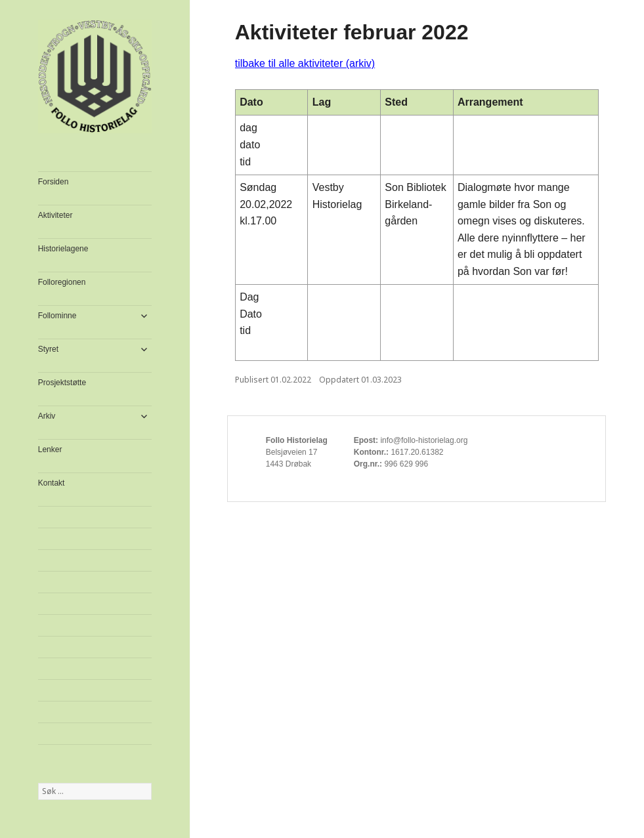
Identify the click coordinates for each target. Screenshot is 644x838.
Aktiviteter (55, 215)
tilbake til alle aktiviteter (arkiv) (305, 63)
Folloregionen (62, 282)
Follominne (57, 316)
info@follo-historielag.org (424, 440)
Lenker (50, 450)
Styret (48, 349)
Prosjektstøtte (62, 383)
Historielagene (63, 249)
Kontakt (52, 483)
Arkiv (47, 416)
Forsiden (54, 182)
